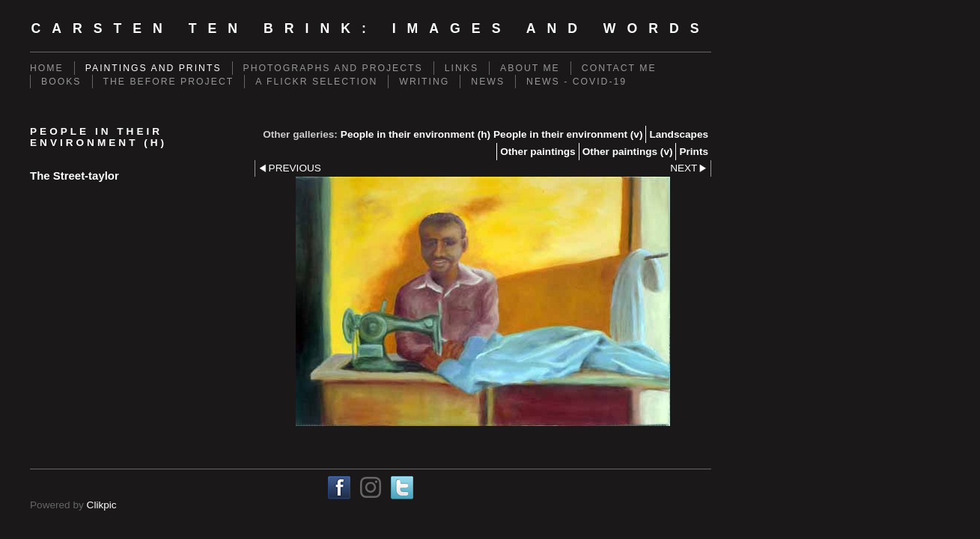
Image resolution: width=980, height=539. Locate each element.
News (488, 82)
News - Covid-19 (576, 82)
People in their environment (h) (416, 134)
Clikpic (102, 505)
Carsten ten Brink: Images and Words (370, 28)
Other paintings (538, 152)
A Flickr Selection (316, 82)
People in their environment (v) (568, 134)
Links (462, 68)
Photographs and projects (333, 68)
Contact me (619, 68)
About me (530, 68)
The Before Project (169, 82)
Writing (424, 82)
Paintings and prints (153, 68)
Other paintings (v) (628, 152)
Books (61, 82)
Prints (694, 152)
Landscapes (679, 134)
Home (47, 68)
